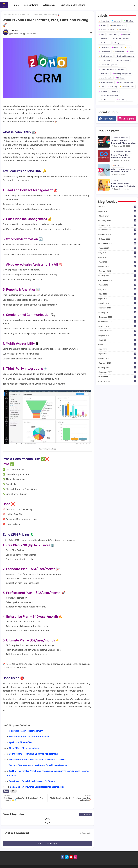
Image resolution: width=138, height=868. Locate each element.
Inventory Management (123, 73)
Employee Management (125, 56)
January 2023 (118, 368)
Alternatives (49, 5)
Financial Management (109, 65)
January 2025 (118, 276)
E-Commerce (119, 52)
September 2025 (118, 244)
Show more (86, 814)
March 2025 (118, 266)
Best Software (31, 5)
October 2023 (118, 326)
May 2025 (118, 257)
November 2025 (118, 234)
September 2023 (118, 331)
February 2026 (118, 221)
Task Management (107, 100)
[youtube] (71, 857)
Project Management (126, 82)
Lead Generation (107, 78)
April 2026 (118, 211)
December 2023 (118, 317)
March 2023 (118, 358)
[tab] (16, 5)
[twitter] (67, 857)
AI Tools (104, 25)
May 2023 (118, 349)
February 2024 (118, 308)
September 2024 (118, 280)
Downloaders (105, 52)
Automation (113, 34)
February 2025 (118, 271)
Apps (103, 34)
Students (115, 91)
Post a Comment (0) (47, 843)
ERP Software (105, 60)
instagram (129, 119)
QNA (102, 87)
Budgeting (126, 34)
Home (16, 5)
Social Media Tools (128, 87)
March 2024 (118, 303)
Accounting (105, 21)
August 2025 (118, 248)
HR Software (105, 73)
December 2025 (118, 230)
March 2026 (118, 216)
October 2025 (118, 239)
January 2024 (118, 312)
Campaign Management (120, 38)
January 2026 (118, 225)
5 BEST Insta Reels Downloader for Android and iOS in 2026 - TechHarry (123, 185)
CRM (11, 15)
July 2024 (118, 289)
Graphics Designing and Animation (113, 69)
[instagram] (75, 857)
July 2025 (118, 253)
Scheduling (113, 87)
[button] (135, 5)
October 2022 (118, 381)
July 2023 (118, 340)
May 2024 (118, 294)
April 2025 (118, 262)
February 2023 (118, 363)
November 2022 (118, 377)
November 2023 (118, 322)
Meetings (120, 78)
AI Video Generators (118, 25)
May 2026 (118, 207)
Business (104, 38)
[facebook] (63, 857)
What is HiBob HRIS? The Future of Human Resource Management (123, 170)
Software (104, 91)
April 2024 (118, 299)
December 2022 (118, 372)
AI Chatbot (129, 21)
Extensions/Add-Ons (122, 60)
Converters (105, 47)
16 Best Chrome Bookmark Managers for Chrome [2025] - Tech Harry (123, 142)
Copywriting (118, 47)
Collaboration (106, 43)
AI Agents (117, 21)
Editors (131, 52)
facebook (109, 119)
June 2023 (118, 345)
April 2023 (118, 354)
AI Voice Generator (107, 30)
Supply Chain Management (110, 95)
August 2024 (118, 285)
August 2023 (118, 335)
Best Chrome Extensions (73, 5)
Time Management (125, 100)
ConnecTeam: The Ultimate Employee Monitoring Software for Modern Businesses (123, 156)
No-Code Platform (107, 82)
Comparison (119, 43)
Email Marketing (107, 56)
